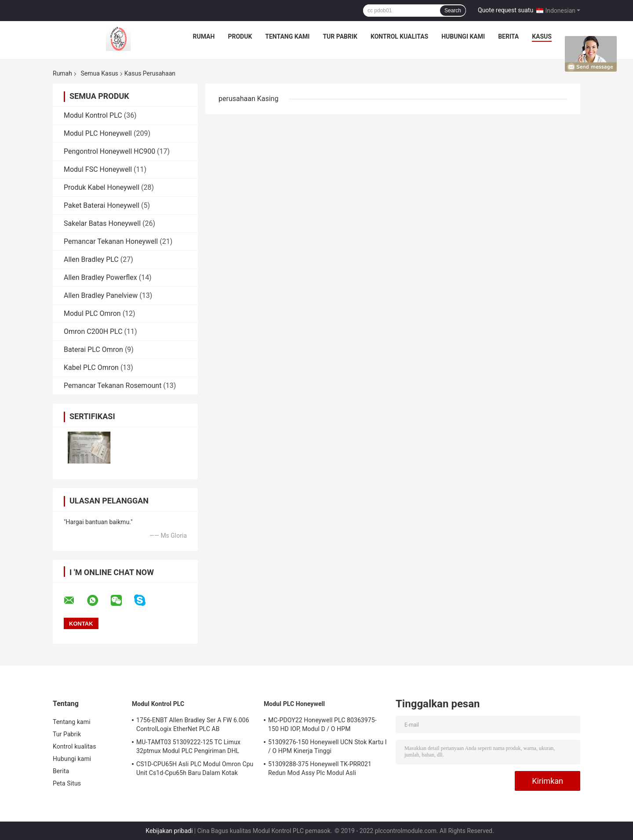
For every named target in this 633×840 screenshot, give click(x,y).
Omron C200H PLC (93, 331)
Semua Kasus (99, 73)
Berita (508, 36)
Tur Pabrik (340, 36)
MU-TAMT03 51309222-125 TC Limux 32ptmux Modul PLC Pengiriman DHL (188, 746)
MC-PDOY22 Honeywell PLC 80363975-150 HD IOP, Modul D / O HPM (322, 724)
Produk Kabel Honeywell (102, 187)
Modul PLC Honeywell (98, 133)
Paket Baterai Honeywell (102, 205)
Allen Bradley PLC (91, 259)
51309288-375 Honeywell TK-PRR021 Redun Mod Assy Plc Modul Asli (320, 768)
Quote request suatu (506, 10)
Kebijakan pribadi (169, 831)
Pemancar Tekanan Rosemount (113, 386)
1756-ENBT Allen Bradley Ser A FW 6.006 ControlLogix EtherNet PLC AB (193, 724)
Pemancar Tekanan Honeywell (111, 241)
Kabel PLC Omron (91, 367)
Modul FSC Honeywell (98, 169)
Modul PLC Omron (92, 313)
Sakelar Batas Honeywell (102, 223)
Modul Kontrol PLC (93, 115)
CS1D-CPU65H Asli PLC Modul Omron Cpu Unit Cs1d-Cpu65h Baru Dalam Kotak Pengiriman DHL (195, 770)
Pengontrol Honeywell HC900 (109, 151)
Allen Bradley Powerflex (100, 277)
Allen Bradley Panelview (101, 295)
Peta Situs (67, 783)
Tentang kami (287, 36)
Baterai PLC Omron (93, 349)
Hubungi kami (463, 36)
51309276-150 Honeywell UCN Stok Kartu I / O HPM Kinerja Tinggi (327, 746)
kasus (542, 36)
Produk (240, 36)
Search (453, 11)
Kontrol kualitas (399, 36)
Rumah (204, 36)
